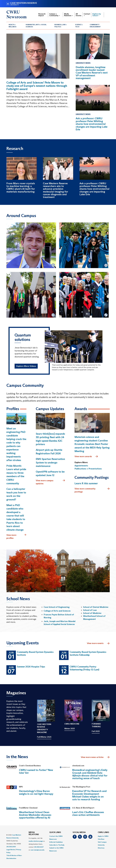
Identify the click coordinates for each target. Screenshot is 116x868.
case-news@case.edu (37, 850)
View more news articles (92, 757)
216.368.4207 (39, 847)
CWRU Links (103, 833)
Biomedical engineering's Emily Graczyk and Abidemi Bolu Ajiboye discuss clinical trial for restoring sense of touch (90, 774)
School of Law (90, 610)
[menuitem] (15, 26)
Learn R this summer (86, 484)
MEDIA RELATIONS (34, 834)
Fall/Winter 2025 (44, 737)
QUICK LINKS (55, 833)
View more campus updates (50, 482)
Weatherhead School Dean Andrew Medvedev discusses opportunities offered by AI (35, 815)
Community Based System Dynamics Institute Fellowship (88, 654)
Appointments (81, 466)
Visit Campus (102, 842)
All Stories (79, 15)
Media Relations (68, 15)
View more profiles (16, 537)
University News (83, 63)
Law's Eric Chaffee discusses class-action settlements (88, 814)
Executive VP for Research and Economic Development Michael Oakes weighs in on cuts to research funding (89, 795)
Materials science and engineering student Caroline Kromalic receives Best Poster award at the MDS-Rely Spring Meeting (92, 444)
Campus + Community (55, 15)
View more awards (86, 457)
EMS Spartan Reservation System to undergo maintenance (50, 463)
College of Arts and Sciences (57, 611)
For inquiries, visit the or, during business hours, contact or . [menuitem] (37, 844)
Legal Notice (11, 850)
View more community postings (92, 490)
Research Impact (42, 15)
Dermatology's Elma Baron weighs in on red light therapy (36, 793)
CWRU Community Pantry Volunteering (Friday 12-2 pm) (84, 668)
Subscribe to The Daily (57, 845)
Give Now (101, 839)
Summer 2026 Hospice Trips (31, 667)
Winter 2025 (70, 729)
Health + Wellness (12, 26)
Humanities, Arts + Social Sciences (36, 26)
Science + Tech (79, 26)
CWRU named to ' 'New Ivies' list (36, 772)
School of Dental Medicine (96, 607)
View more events (98, 644)
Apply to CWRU (103, 836)
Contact (87, 14)
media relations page (36, 841)
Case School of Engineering (57, 607)
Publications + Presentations (88, 469)
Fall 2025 (96, 731)
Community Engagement (95, 26)
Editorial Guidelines (56, 842)
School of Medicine (92, 613)
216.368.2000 (11, 847)
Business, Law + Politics (61, 26)
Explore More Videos (26, 366)
